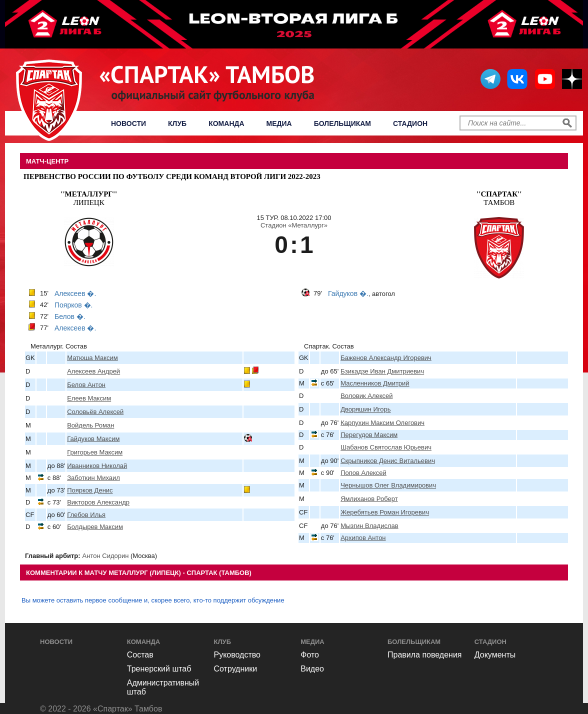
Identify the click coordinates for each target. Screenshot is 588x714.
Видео (312, 669)
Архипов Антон (363, 538)
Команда (226, 123)
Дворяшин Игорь (365, 409)
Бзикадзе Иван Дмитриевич (382, 371)
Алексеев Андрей (93, 371)
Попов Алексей (363, 473)
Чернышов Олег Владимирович (388, 485)
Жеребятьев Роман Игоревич (385, 512)
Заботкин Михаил (93, 478)
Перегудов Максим (369, 435)
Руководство (237, 655)
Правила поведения (425, 655)
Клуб (177, 123)
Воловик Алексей (366, 396)
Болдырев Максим (95, 527)
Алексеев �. (75, 293)
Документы (495, 655)
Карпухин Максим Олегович (382, 423)
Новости (128, 123)
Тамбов (499, 198)
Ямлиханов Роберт (369, 499)
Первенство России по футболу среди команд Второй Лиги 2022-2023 (172, 176)
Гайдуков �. (348, 293)
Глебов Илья (86, 515)
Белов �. (70, 316)
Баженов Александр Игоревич (386, 358)
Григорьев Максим (95, 452)
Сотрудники (236, 669)
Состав (140, 655)
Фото (310, 655)
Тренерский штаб (159, 669)
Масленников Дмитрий (375, 383)
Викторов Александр (98, 502)
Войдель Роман (90, 425)
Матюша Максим (92, 358)
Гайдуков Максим (93, 439)
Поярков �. (74, 305)
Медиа (279, 123)
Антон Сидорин (106, 556)
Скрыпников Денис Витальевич (388, 461)
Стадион (410, 123)
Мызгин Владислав (369, 526)
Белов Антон (86, 385)
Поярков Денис (90, 490)
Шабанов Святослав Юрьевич (386, 447)
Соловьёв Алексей (95, 412)
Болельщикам (342, 123)
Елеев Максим (89, 398)
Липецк (89, 198)
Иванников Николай (97, 466)
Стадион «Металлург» (294, 225)
